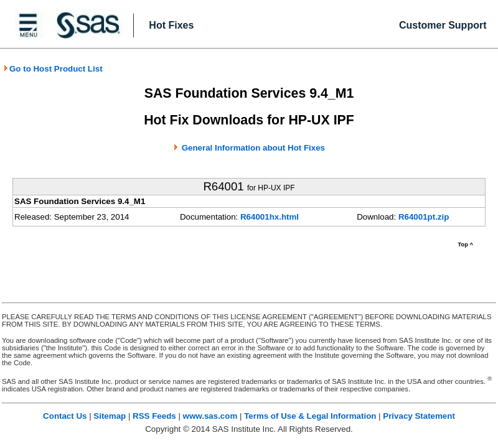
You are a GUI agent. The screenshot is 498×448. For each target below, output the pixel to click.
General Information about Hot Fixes (253, 148)
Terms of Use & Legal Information (310, 416)
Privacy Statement (419, 416)
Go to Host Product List (53, 69)
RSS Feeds (154, 416)
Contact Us (65, 416)
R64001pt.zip (424, 217)
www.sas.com (210, 416)
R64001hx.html (270, 217)
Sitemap (110, 416)
